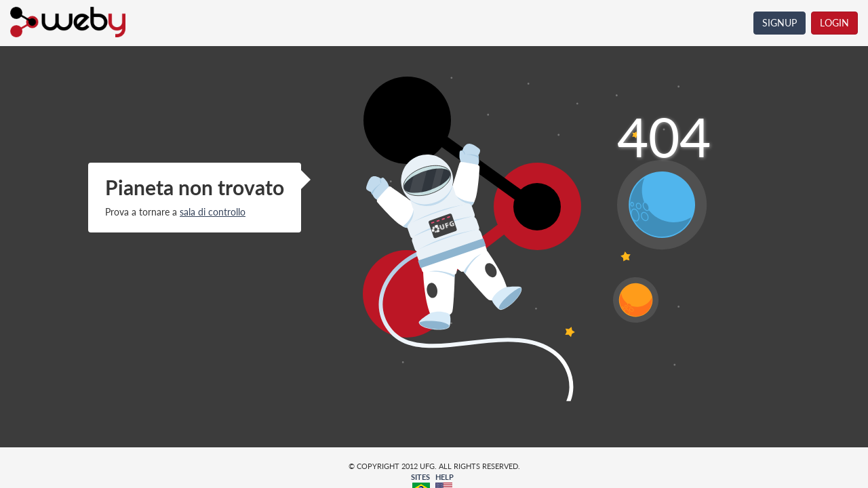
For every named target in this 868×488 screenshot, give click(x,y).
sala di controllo (213, 212)
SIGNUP (780, 23)
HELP (445, 477)
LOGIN (834, 23)
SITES (420, 477)
